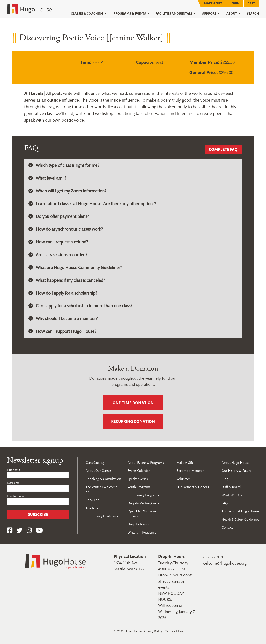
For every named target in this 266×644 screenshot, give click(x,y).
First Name (13, 470)
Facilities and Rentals (176, 14)
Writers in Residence (142, 532)
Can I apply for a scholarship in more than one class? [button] (80, 306)
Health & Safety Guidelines (240, 519)
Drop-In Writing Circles (144, 503)
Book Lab (93, 500)
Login (235, 3)
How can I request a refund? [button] (58, 242)
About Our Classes (98, 471)
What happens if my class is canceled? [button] (67, 280)
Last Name (13, 483)
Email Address (15, 496)
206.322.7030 (213, 557)
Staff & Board (231, 487)
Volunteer (183, 479)
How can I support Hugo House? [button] (62, 331)
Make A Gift (213, 3)
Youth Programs (139, 487)
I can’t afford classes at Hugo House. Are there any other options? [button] (92, 204)
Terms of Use (174, 631)
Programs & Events (131, 14)
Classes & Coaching (89, 14)
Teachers (92, 508)
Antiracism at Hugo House (240, 511)
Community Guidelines (102, 516)
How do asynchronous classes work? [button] (66, 229)
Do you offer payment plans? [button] (59, 216)
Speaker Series (138, 479)
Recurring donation (133, 421)
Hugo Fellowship (139, 524)
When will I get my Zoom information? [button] (67, 191)
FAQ (225, 503)
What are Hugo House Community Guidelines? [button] (75, 267)
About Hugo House (235, 463)
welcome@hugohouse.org (225, 563)
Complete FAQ (223, 149)
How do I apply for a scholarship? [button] (63, 293)
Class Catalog (95, 463)
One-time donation (133, 403)
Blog (225, 479)
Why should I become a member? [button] (63, 318)
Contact (227, 527)
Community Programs (143, 495)
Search (253, 13)
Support (211, 14)
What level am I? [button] (47, 178)
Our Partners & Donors (193, 487)
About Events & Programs (146, 463)
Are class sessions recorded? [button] (58, 255)
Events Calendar (139, 471)
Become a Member (190, 471)
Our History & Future (237, 471)
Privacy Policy (153, 631)
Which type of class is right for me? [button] (64, 165)
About (234, 14)
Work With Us (232, 495)
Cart (251, 3)
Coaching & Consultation (103, 479)
